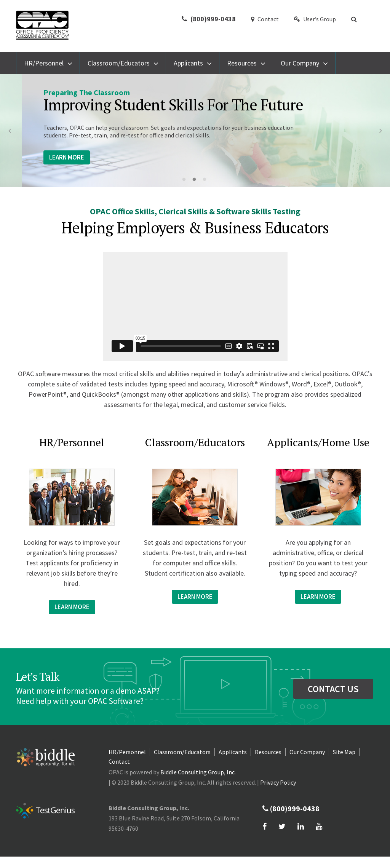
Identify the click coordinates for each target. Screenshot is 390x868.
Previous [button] (10, 131)
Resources (242, 63)
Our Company (300, 63)
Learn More (45, 157)
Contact (265, 19)
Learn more (72, 607)
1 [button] (186, 180)
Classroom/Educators (119, 63)
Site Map (344, 752)
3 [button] (206, 180)
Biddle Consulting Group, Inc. (198, 772)
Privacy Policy (278, 782)
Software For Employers (158, 101)
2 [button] (196, 180)
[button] (355, 19)
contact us (333, 689)
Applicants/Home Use (318, 442)
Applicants (188, 63)
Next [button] (380, 131)
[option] (195, 131)
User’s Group (315, 19)
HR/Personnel (44, 63)
